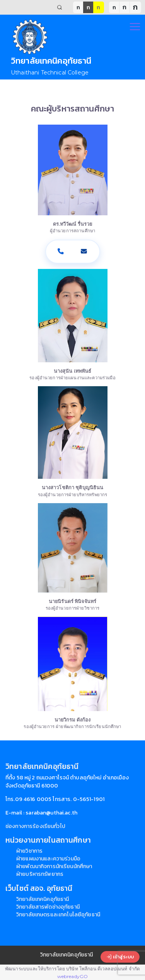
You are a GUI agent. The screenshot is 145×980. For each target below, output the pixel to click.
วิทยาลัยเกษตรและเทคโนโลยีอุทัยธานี (58, 915)
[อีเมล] (84, 252)
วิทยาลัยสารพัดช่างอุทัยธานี (48, 907)
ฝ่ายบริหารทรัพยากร (40, 874)
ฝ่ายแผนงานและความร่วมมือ (48, 859)
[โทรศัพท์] (61, 252)
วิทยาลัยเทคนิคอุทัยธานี (43, 899)
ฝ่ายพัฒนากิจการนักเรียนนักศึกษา (54, 866)
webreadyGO (72, 976)
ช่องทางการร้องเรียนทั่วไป (35, 826)
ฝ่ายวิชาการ (29, 851)
